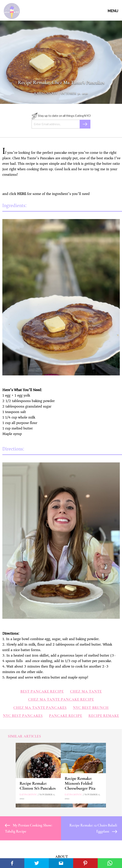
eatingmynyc (46, 93)
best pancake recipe (42, 691)
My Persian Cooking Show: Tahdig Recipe (29, 828)
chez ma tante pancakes (40, 708)
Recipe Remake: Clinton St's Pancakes (38, 786)
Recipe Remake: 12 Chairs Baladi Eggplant (93, 828)
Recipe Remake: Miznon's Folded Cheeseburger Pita (80, 783)
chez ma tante (86, 691)
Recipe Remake (104, 716)
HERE (22, 194)
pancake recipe (66, 716)
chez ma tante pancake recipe (61, 699)
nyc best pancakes (23, 716)
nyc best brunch (91, 708)
